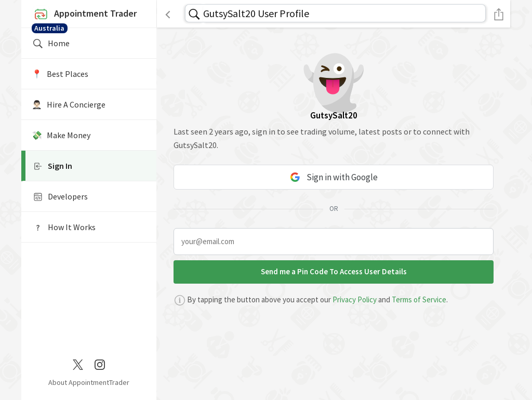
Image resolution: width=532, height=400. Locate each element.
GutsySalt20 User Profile (256, 13)
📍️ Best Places (60, 74)
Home (51, 44)
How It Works (64, 228)
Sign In (52, 166)
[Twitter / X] (78, 364)
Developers (60, 197)
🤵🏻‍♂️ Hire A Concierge (69, 104)
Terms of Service (419, 299)
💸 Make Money (61, 135)
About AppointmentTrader (89, 382)
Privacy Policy (355, 299)
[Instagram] (100, 364)
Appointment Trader (89, 17)
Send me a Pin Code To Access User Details (334, 271)
